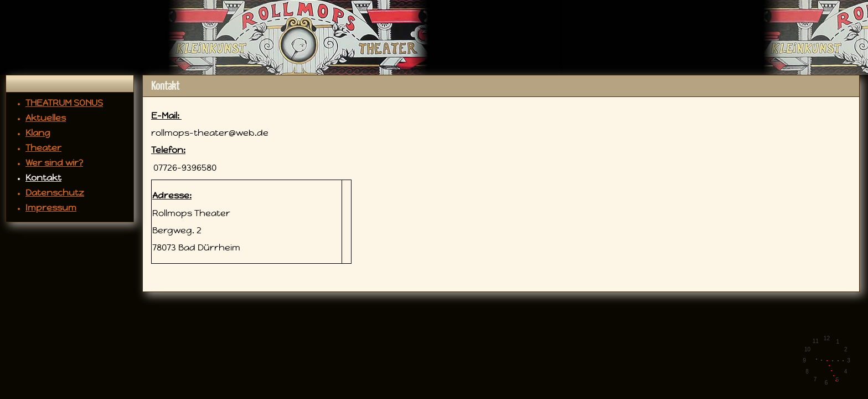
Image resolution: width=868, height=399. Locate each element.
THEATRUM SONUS (64, 103)
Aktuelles (46, 118)
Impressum (51, 208)
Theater (43, 148)
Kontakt (43, 178)
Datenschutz (55, 193)
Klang (38, 133)
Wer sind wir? (54, 163)
